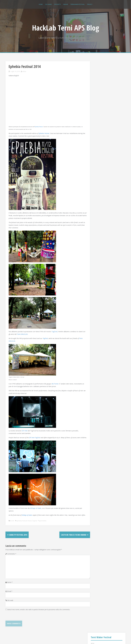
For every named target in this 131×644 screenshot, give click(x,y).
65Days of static (36, 508)
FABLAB (65, 4)
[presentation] (21, 619)
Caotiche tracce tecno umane (69, 537)
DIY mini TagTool (35, 434)
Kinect (30, 523)
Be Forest (55, 381)
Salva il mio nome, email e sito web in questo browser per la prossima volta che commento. (39, 612)
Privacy (90, 4)
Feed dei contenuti (99, 201)
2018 (92, 76)
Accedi (95, 199)
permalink (43, 523)
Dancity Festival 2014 (17, 537)
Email (10, 593)
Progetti (57, 4)
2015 (92, 89)
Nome (10, 584)
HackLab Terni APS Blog (66, 28)
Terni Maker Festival (77, 4)
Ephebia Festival (39, 123)
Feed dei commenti (99, 204)
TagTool (54, 328)
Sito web (10, 603)
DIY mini (25, 428)
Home (41, 4)
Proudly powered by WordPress (16, 639)
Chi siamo (48, 4)
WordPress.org (98, 207)
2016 (92, 85)
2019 (92, 72)
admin (24, 71)
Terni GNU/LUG (29, 331)
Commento (12, 556)
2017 (92, 80)
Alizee (36, 639)
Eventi (12, 523)
